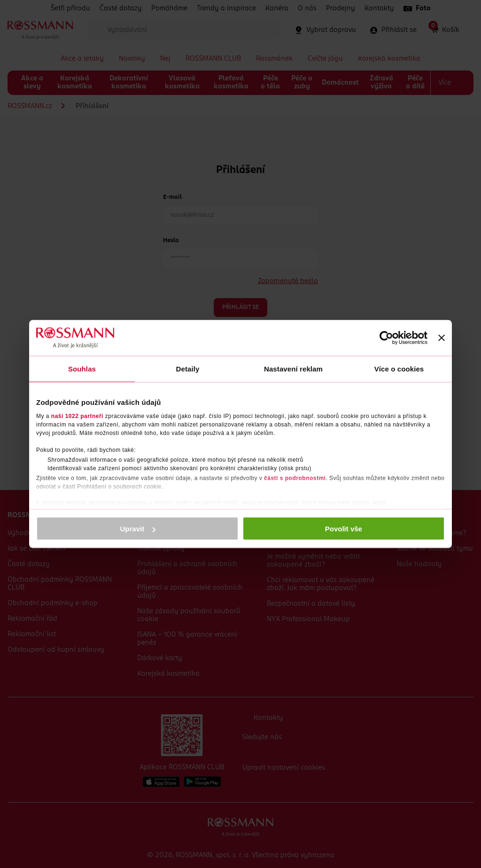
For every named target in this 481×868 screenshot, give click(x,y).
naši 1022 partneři (77, 416)
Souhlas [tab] (82, 369)
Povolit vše (344, 529)
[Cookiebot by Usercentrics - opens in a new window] (386, 338)
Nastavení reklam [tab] (293, 369)
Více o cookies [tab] (399, 369)
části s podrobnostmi (295, 478)
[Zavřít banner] (442, 338)
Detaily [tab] (188, 369)
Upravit (138, 529)
